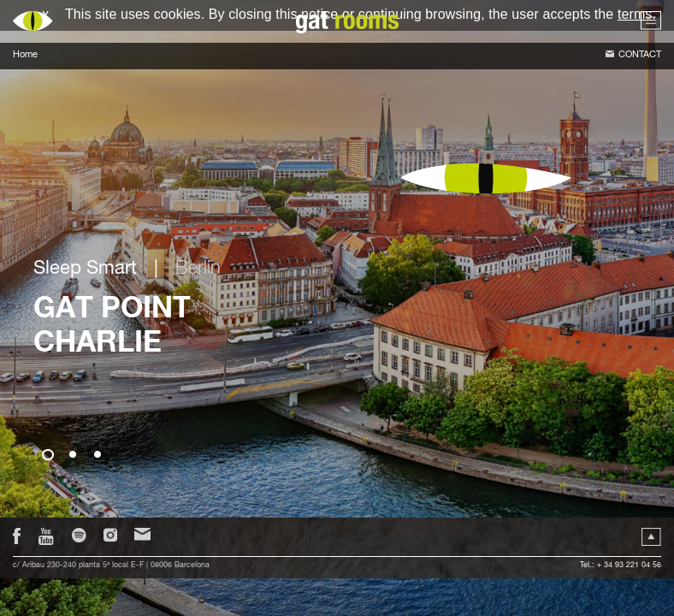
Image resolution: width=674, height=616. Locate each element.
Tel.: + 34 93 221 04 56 (621, 566)
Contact (640, 55)
